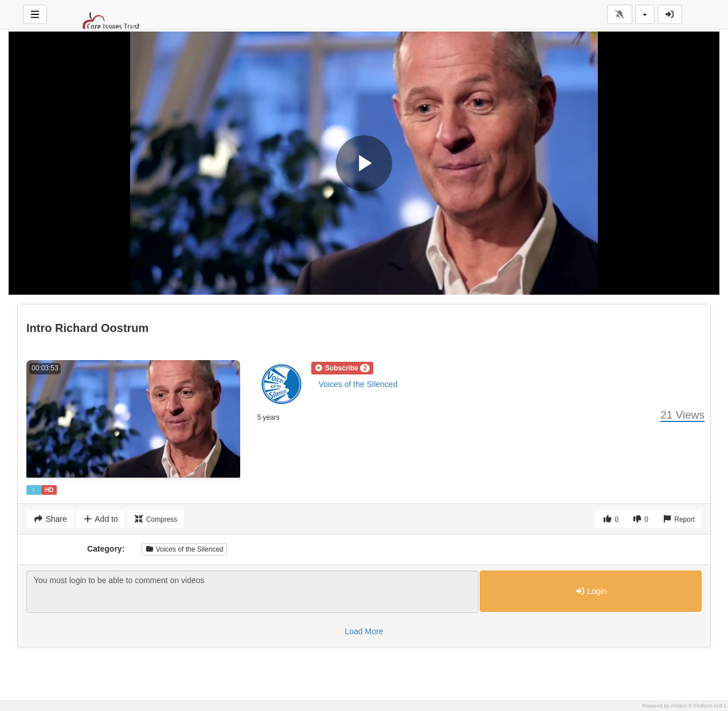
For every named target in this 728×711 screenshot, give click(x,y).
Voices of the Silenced (358, 384)
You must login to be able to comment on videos (253, 592)
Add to (101, 519)
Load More (364, 631)
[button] (342, 368)
